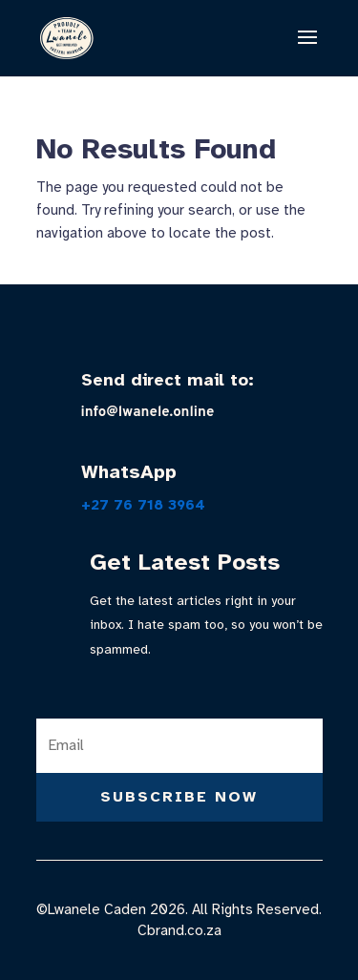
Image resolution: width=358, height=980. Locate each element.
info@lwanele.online (148, 413)
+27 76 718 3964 (143, 505)
